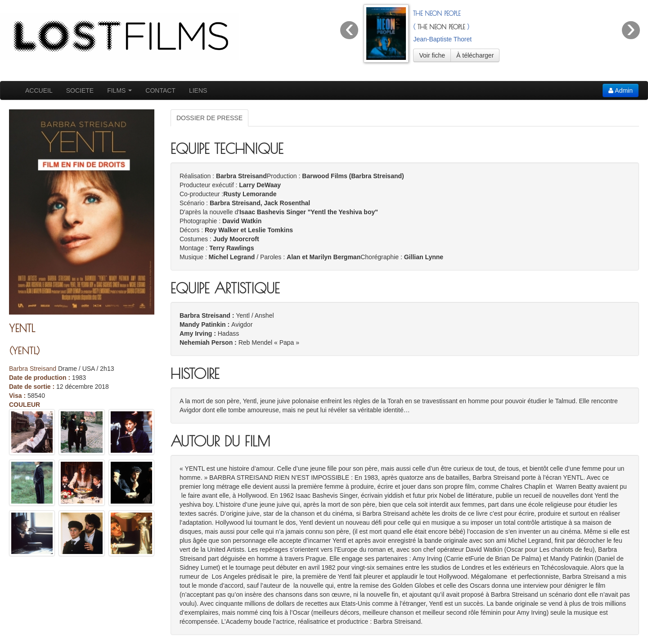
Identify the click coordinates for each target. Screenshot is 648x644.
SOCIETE (80, 90)
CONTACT (160, 90)
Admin (621, 90)
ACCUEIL (39, 90)
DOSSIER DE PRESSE (209, 118)
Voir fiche (432, 55)
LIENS (198, 90)
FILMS (119, 90)
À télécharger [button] (475, 55)
